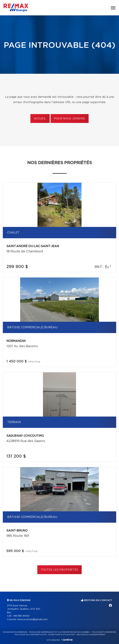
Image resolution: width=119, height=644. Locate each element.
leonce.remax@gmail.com (32, 620)
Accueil (40, 119)
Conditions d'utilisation (61, 635)
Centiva (67, 640)
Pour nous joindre (69, 119)
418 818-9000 (21, 616)
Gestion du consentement (91, 635)
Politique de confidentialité (31, 635)
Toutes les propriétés (59, 570)
